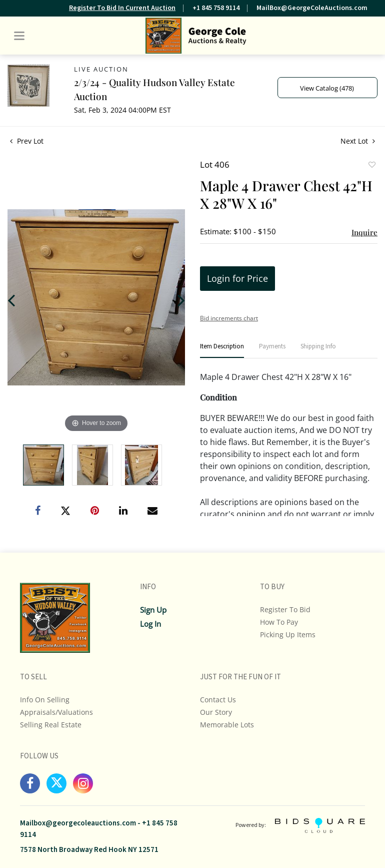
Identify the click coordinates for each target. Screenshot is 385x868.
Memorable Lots (227, 725)
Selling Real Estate (51, 725)
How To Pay (279, 622)
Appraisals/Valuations (56, 712)
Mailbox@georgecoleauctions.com (78, 823)
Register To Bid (285, 609)
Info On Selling (45, 700)
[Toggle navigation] (19, 36)
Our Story (216, 712)
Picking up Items (288, 634)
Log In (150, 624)
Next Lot (358, 141)
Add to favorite (371, 166)
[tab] (222, 351)
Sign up (153, 610)
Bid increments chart (229, 318)
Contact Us (218, 700)
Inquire (364, 232)
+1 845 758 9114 (216, 8)
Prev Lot (27, 141)
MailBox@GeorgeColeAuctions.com (312, 8)
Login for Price (237, 278)
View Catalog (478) (327, 88)
